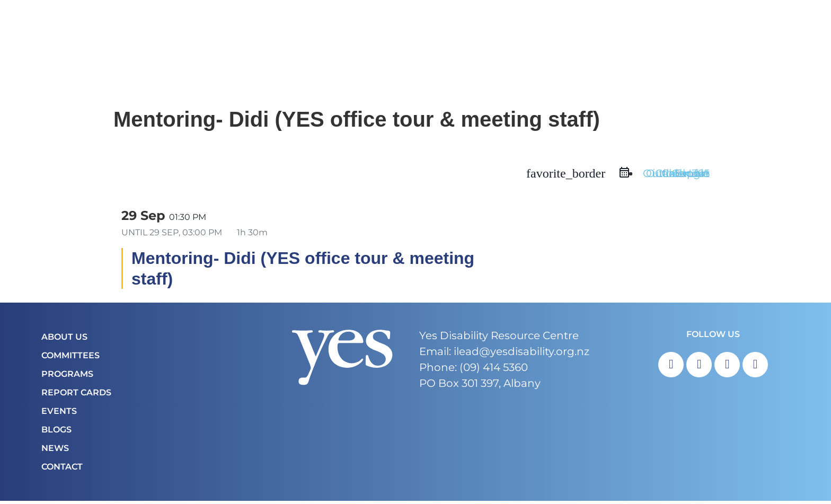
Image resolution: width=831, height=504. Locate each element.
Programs (67, 377)
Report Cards (76, 396)
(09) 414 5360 (494, 370)
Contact (62, 470)
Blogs (56, 433)
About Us (64, 340)
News (55, 451)
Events (59, 414)
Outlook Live (676, 177)
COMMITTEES (70, 359)
